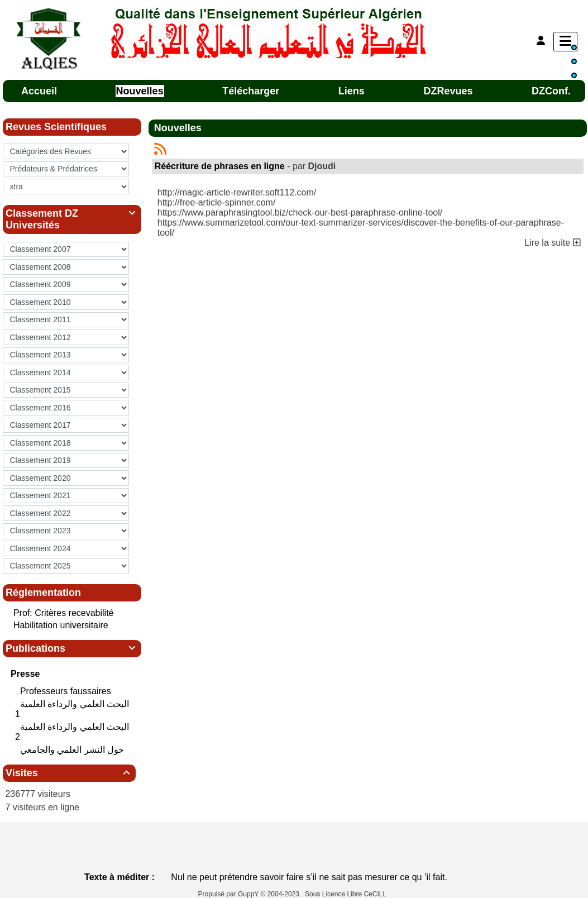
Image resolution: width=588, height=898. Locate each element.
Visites (69, 773)
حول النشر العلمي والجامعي (73, 750)
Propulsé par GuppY (230, 894)
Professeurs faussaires (67, 691)
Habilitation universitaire (61, 625)
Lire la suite (552, 243)
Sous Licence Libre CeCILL (346, 894)
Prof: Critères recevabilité (64, 613)
